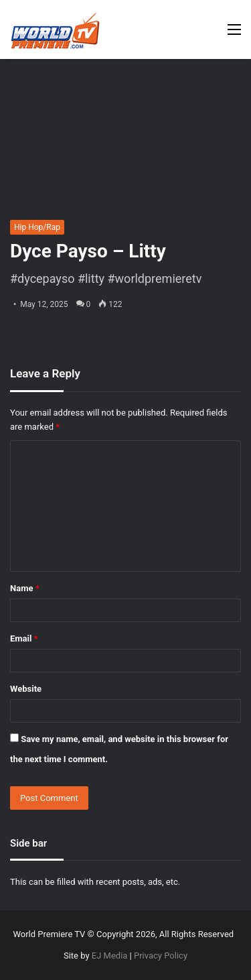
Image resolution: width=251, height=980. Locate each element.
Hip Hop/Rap (37, 227)
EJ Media (110, 956)
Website (26, 689)
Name (25, 588)
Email (24, 638)
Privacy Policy (161, 956)
